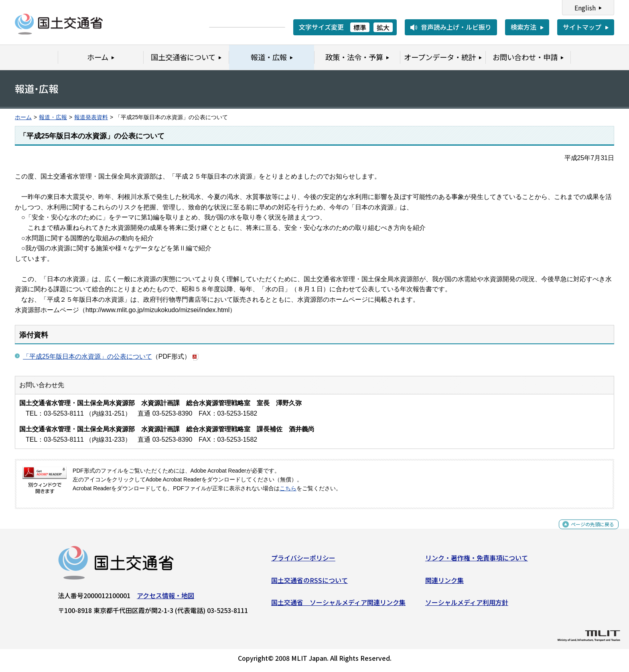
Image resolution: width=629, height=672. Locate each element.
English (585, 8)
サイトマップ (582, 27)
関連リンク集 (444, 583)
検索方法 (523, 27)
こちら (288, 488)
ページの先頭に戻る (586, 532)
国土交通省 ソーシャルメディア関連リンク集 (338, 605)
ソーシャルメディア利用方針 (467, 605)
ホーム (23, 117)
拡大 (383, 27)
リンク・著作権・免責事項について (477, 561)
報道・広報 (53, 117)
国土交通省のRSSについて (309, 583)
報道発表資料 (91, 117)
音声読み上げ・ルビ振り (456, 27)
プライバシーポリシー (303, 561)
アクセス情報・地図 (165, 599)
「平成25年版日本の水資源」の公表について (87, 356)
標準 (360, 27)
